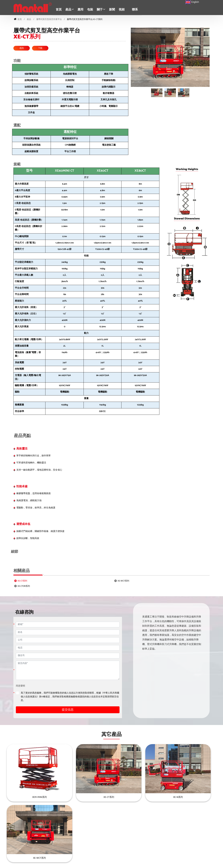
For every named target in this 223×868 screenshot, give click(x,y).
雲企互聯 (138, 864)
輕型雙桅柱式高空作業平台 (173, 847)
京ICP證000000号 (116, 864)
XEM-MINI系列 (31, 797)
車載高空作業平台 (168, 832)
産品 (29, 19)
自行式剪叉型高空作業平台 (110, 837)
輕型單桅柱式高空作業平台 (173, 842)
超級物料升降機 (167, 837)
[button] (70, 10)
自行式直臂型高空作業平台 (110, 852)
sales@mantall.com (20, 837)
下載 (40, 48)
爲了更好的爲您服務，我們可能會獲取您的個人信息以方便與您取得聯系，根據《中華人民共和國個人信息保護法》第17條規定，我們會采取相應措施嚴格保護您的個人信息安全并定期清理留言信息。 (70, 697)
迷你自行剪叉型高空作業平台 (111, 827)
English (192, 2)
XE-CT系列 (22, 581)
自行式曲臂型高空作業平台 (173, 827)
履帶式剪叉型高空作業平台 (49, 19)
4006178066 (16, 841)
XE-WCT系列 (123, 581)
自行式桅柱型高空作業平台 (173, 852)
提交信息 (68, 710)
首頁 (60, 10)
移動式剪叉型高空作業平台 (110, 847)
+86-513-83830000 (19, 846)
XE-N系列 (138, 797)
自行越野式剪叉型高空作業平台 (112, 832)
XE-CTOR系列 (24, 586)
